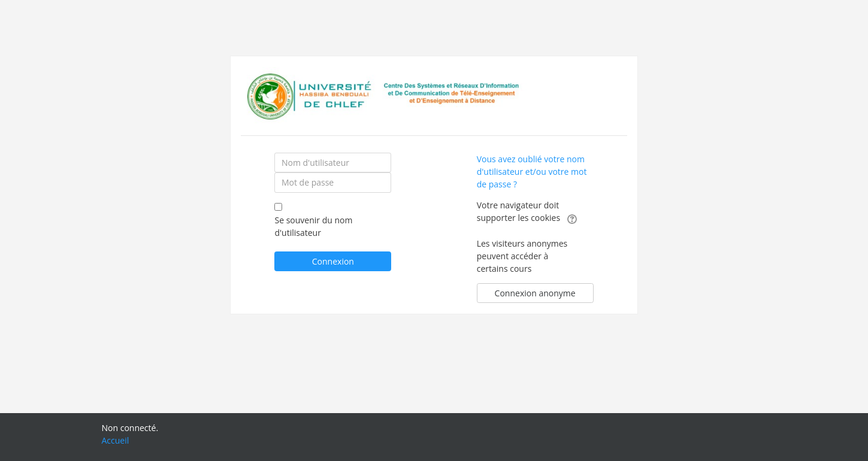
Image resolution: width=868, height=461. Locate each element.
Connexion (333, 261)
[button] (572, 219)
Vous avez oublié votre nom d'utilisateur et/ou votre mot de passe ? (532, 172)
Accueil (116, 440)
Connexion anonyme (535, 293)
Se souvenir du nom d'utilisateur (313, 226)
